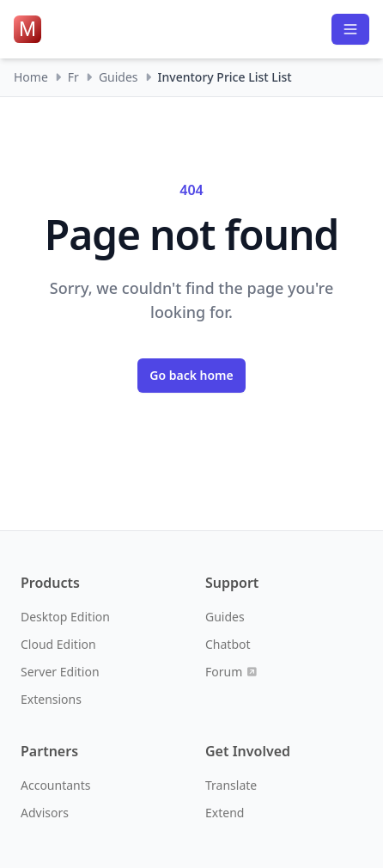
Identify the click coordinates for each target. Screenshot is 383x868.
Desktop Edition (65, 617)
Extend (225, 813)
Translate (231, 785)
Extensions (51, 699)
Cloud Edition (58, 644)
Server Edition (60, 672)
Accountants (55, 785)
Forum (231, 672)
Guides (119, 77)
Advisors (45, 813)
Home (31, 77)
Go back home (191, 375)
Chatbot (228, 644)
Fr (73, 77)
